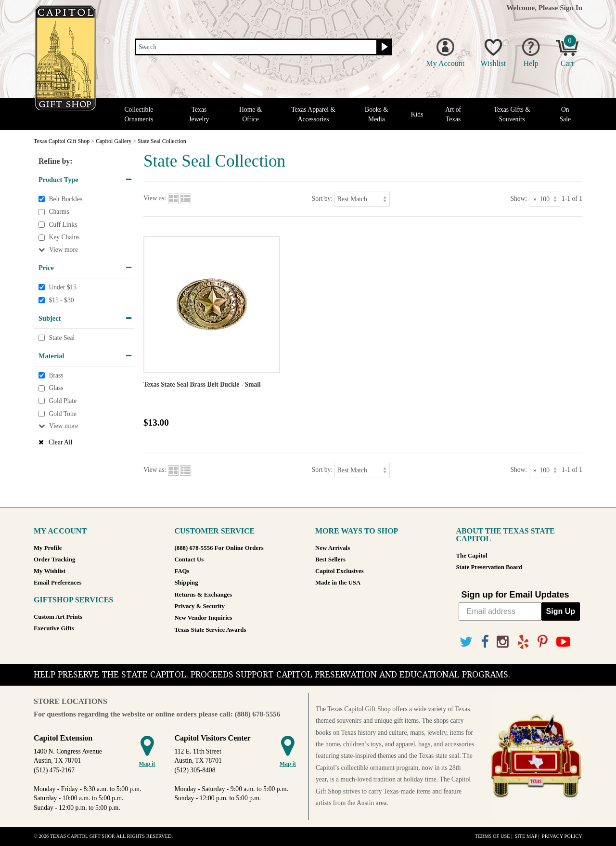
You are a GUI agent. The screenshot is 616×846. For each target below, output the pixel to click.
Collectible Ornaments (139, 114)
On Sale (565, 114)
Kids (417, 114)
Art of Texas (453, 114)
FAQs (182, 571)
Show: (519, 199)
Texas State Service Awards (211, 630)
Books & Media (377, 114)
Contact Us (189, 560)
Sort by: (322, 199)
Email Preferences (58, 583)
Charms (59, 212)
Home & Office (250, 114)
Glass (56, 388)
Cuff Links (63, 225)
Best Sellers (330, 560)
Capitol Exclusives (340, 571)
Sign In (571, 7)
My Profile (48, 548)
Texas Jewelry (199, 114)
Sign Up (561, 611)
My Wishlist (50, 571)
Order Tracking (54, 560)
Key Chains (64, 238)
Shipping (186, 583)
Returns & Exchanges (203, 595)
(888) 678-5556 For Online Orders (219, 548)
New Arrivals (333, 548)
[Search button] (383, 47)
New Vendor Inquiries (204, 618)
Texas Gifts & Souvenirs (512, 114)
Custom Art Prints (58, 617)
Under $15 (63, 287)
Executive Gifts (54, 628)
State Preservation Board (489, 567)
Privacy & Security (200, 606)
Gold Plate (63, 401)
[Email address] (500, 612)
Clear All (60, 442)
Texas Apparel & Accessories (313, 114)
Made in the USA (338, 583)
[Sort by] (362, 199)
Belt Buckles (65, 199)
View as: (155, 199)
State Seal (62, 338)
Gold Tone (62, 414)
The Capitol (472, 556)
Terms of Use (493, 836)
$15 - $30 (61, 300)
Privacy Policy (562, 836)
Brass (56, 375)
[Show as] (545, 199)
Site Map (526, 836)
